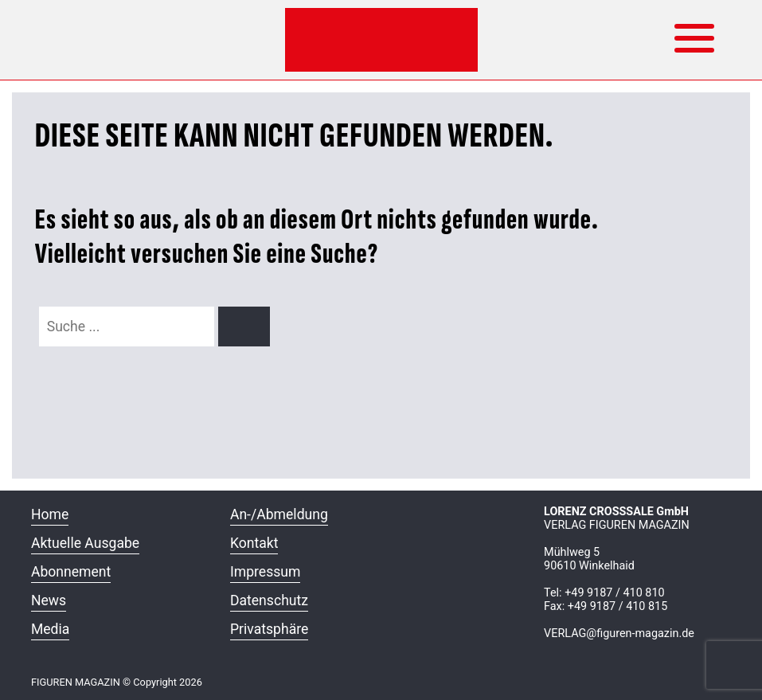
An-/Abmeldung (279, 514)
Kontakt (254, 543)
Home (50, 514)
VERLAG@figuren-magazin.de (619, 634)
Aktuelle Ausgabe (85, 543)
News (49, 600)
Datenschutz (269, 600)
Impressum (266, 572)
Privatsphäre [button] (269, 629)
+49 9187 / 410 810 (614, 593)
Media (50, 629)
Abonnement (71, 572)
